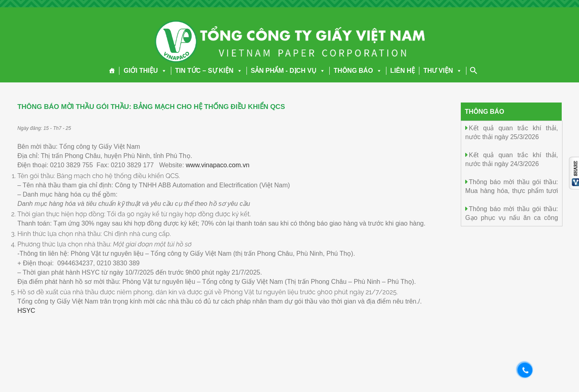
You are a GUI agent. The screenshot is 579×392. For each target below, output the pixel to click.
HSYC (26, 311)
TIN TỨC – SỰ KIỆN (209, 71)
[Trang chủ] (112, 71)
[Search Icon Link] (474, 70)
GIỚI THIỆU (145, 71)
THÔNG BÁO (358, 71)
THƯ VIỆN (442, 71)
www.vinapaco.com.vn (218, 165)
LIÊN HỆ (403, 71)
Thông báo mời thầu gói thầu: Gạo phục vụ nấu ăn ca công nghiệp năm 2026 (512, 217)
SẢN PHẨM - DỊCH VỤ (288, 71)
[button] (162, 71)
